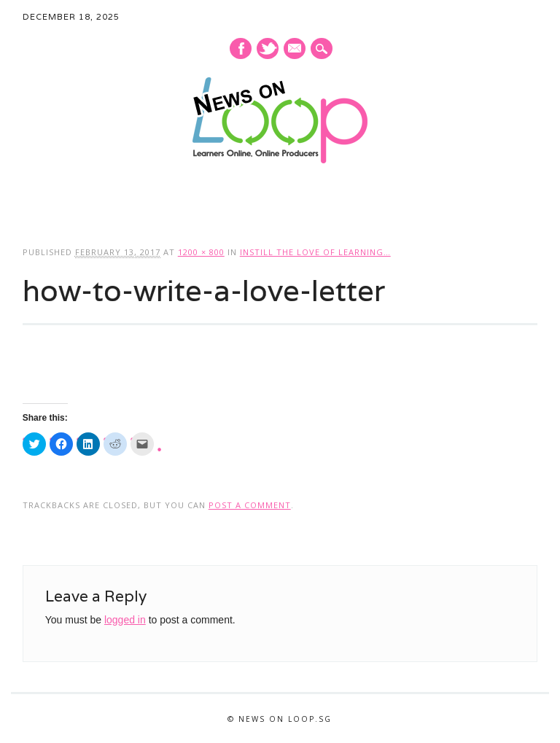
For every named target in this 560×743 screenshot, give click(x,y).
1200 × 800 (201, 252)
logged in (125, 620)
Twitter (268, 48)
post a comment (250, 505)
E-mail (295, 50)
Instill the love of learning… (315, 252)
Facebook (241, 48)
